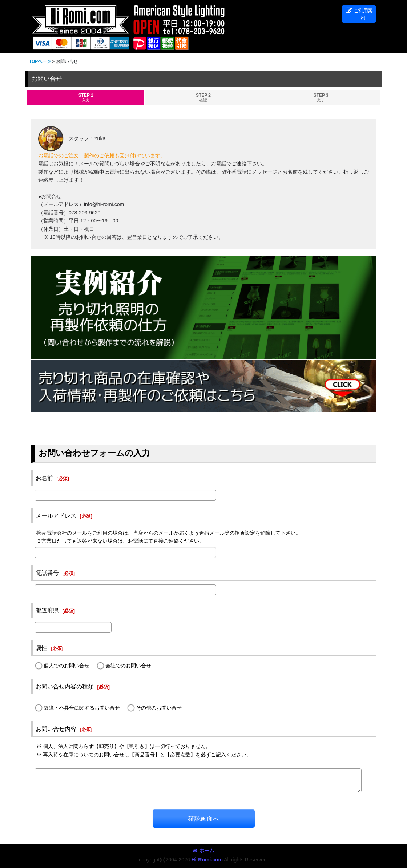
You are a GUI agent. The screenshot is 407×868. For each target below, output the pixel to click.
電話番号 (47, 573)
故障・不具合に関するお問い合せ (82, 708)
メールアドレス (56, 515)
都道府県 (47, 610)
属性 (41, 648)
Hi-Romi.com (207, 860)
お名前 (44, 478)
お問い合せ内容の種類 (65, 686)
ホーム (203, 851)
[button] (359, 14)
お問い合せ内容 (56, 729)
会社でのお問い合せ (128, 666)
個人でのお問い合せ (67, 666)
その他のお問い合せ (159, 708)
